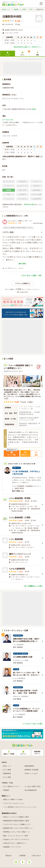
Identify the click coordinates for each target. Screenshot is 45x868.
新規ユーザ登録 (9, 753)
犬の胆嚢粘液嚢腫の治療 (23, 657)
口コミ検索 (7, 770)
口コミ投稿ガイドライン (12, 786)
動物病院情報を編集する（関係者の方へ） (28, 47)
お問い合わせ (36, 856)
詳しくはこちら (22, 292)
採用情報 (22, 856)
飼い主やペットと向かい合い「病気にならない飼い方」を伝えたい (26, 674)
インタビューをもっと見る (33, 724)
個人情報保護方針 (31, 790)
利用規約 (6, 790)
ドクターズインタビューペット (14, 803)
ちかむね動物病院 (17, 569)
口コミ (25, 53)
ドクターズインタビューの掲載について (17, 824)
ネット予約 (12, 455)
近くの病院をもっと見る (34, 586)
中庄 (31, 10)
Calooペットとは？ (31, 773)
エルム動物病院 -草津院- (20, 498)
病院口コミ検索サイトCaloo (13, 799)
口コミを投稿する (24, 283)
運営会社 (9, 856)
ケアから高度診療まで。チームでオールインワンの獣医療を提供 (26, 710)
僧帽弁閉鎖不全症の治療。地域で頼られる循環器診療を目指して (26, 640)
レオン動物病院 (16, 539)
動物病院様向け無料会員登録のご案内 (16, 821)
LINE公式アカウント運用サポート (15, 843)
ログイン (23, 753)
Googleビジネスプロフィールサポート (16, 839)
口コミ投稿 (7, 777)
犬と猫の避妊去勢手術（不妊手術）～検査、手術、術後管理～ (25, 692)
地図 (37, 55)
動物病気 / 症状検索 (32, 770)
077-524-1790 (8, 120)
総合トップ (7, 766)
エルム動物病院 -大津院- (20, 518)
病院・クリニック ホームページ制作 (16, 836)
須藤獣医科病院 (12, 17)
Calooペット (6, 10)
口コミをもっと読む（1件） (32, 275)
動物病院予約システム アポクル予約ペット (18, 828)
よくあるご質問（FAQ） (33, 786)
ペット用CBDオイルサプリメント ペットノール (20, 807)
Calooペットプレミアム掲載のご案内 (16, 817)
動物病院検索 (29, 766)
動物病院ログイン (37, 753)
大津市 (24, 10)
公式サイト (25, 455)
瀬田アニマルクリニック (20, 554)
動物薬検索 (7, 773)
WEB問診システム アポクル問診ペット (17, 832)
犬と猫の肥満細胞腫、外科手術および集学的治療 (26, 473)
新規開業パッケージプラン (12, 847)
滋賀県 (16, 10)
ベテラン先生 (8, 232)
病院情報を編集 (29, 204)
